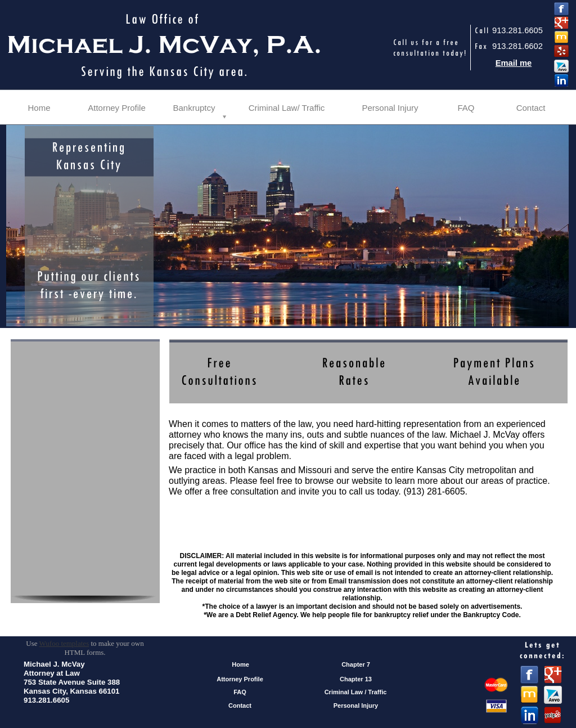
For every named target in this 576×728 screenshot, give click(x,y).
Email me (514, 63)
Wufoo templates (64, 643)
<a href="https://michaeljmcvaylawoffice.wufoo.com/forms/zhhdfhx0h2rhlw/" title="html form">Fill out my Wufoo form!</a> (85, 491)
